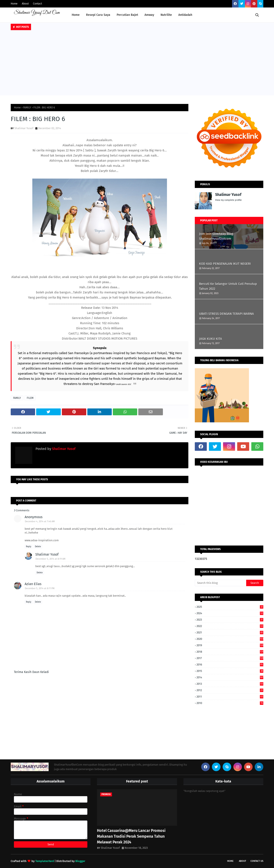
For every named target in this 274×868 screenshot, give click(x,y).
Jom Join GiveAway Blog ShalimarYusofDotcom (216, 236)
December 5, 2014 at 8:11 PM (40, 588)
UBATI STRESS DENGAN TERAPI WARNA (226, 314)
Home (14, 4)
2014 (230, 677)
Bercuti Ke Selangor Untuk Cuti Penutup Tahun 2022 (228, 286)
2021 (230, 632)
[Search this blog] (220, 583)
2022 (230, 626)
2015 (230, 671)
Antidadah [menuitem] (185, 15)
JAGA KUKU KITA (211, 339)
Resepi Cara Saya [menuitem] (98, 15)
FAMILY (27, 108)
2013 (230, 684)
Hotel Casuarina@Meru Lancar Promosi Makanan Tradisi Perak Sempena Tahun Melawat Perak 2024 (131, 836)
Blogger (80, 861)
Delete (38, 547)
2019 (230, 645)
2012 (230, 690)
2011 (230, 697)
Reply (29, 547)
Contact (37, 4)
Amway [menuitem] (149, 15)
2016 (230, 665)
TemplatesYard (45, 861)
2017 (230, 658)
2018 (230, 652)
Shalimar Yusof (24, 128)
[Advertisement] (137, 63)
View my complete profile (228, 200)
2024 (230, 613)
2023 (230, 620)
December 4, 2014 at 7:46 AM (40, 521)
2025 (230, 607)
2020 (230, 639)
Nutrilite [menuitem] (166, 15)
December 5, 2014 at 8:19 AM (51, 559)
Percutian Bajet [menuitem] (127, 15)
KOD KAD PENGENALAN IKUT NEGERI (225, 264)
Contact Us (257, 861)
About (25, 4)
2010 (230, 703)
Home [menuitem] (76, 15)
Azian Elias (33, 584)
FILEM (30, 398)
